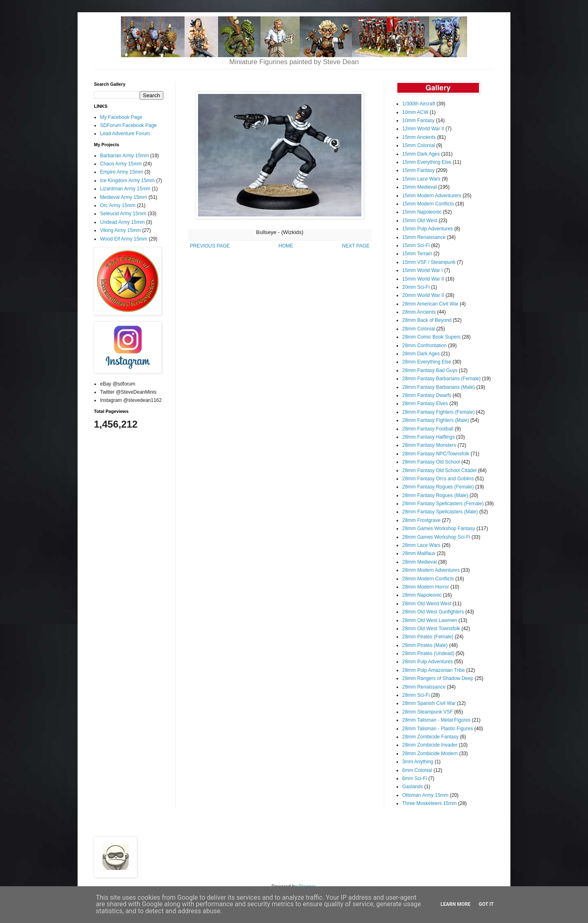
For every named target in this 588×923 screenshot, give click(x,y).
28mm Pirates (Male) (425, 645)
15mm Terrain (417, 254)
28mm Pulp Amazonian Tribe (433, 670)
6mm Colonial (417, 770)
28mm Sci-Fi (416, 695)
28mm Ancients (419, 312)
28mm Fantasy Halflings (429, 437)
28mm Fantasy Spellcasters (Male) (440, 512)
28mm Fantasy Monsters (429, 445)
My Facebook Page (121, 117)
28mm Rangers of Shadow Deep (438, 678)
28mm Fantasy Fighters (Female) (438, 412)
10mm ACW (415, 112)
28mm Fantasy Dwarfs (427, 395)
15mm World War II (423, 279)
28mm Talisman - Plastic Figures (438, 729)
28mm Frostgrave (421, 520)
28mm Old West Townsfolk (431, 629)
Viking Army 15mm (120, 230)
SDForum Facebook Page (128, 125)
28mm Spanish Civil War (429, 703)
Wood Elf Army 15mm (124, 239)
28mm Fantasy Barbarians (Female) (441, 379)
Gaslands (413, 787)
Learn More (456, 904)
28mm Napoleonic (422, 595)
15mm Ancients (419, 137)
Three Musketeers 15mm (429, 803)
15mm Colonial (419, 145)
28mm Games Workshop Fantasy (439, 528)
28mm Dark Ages (421, 354)
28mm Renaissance (424, 687)
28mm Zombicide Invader (430, 745)
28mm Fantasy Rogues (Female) (438, 487)
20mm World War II (423, 295)
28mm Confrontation (424, 346)
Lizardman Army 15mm (125, 189)
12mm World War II (423, 129)
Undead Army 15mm (122, 222)
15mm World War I (422, 270)
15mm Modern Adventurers (432, 196)
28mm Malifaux (419, 553)
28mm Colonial (419, 329)
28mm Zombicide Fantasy (430, 737)
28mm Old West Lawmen (430, 620)
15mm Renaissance (424, 237)
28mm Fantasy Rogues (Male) (435, 495)
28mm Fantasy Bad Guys (430, 370)
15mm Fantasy (418, 170)
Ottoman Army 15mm (425, 795)
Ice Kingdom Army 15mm (127, 181)
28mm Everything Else (427, 362)
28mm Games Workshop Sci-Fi (436, 537)
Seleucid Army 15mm (123, 214)
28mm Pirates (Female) (428, 637)
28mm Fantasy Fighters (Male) (435, 420)
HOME (286, 246)
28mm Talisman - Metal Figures (436, 720)
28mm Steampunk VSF (428, 712)
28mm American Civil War (430, 304)
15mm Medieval (420, 187)
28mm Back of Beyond (427, 320)
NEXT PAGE (356, 246)
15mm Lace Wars (421, 179)
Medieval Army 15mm (124, 197)
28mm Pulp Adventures (428, 662)
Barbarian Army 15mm (124, 156)
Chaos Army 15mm (121, 164)
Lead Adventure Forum (125, 134)
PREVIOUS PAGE (210, 246)
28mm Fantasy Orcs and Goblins (438, 479)
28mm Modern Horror (426, 587)
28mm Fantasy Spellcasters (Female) (443, 504)
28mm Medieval (420, 562)
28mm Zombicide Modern (430, 754)
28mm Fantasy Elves (425, 404)
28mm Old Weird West (427, 604)
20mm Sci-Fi (416, 287)
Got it (486, 904)
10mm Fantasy (418, 120)
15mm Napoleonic (422, 212)
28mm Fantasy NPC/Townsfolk (436, 454)
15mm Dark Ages (421, 154)
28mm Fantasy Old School (431, 462)
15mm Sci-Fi (416, 245)
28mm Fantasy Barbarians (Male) (439, 387)
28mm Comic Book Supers (431, 337)
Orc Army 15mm (118, 205)
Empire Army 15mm (121, 172)
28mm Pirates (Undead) (428, 653)
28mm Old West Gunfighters (433, 612)
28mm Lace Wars (421, 545)
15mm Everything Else (427, 162)
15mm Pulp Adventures (428, 229)
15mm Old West (420, 221)
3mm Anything (418, 762)
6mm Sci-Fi (415, 778)
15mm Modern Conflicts (428, 204)
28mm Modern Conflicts (428, 579)
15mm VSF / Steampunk (429, 262)
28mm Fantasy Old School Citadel (439, 470)
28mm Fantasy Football (428, 429)
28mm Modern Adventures (431, 570)
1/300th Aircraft (419, 104)
